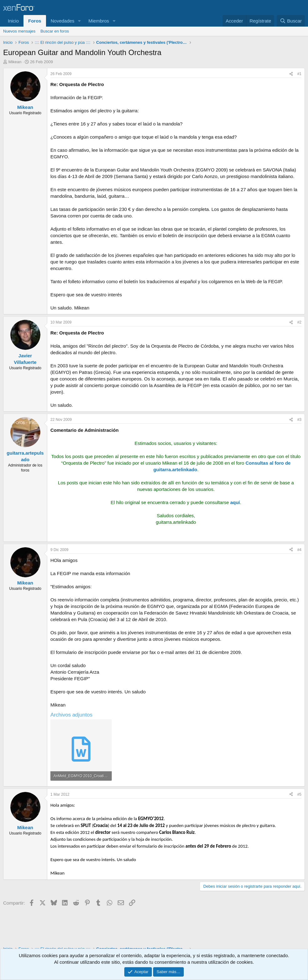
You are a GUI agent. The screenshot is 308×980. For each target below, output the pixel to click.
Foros (35, 21)
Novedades (63, 21)
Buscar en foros (55, 31)
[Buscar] (291, 21)
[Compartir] (291, 74)
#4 (299, 550)
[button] (79, 21)
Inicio (13, 21)
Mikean (15, 62)
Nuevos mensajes (19, 31)
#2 (299, 322)
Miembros (99, 21)
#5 (299, 794)
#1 (299, 74)
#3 (299, 420)
